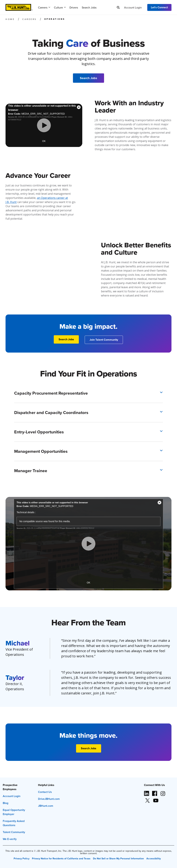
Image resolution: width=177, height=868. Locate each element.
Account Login (133, 7)
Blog (6, 803)
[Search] (118, 7)
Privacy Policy (21, 858)
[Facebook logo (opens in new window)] (155, 792)
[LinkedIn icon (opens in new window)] (147, 792)
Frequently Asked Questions (14, 823)
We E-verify (10, 839)
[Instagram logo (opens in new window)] (163, 792)
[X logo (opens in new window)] (147, 799)
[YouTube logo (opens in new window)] (156, 799)
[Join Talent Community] (104, 340)
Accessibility (153, 858)
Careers (44, 7)
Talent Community (14, 832)
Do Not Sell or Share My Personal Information (118, 858)
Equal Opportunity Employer (14, 812)
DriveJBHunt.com (49, 799)
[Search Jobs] (88, 78)
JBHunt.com (46, 806)
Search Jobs (89, 7)
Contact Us (45, 792)
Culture (60, 7)
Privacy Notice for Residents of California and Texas (61, 858)
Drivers (74, 7)
